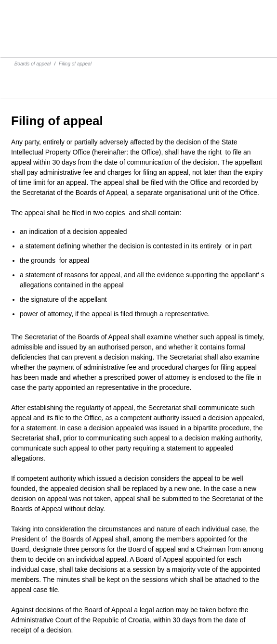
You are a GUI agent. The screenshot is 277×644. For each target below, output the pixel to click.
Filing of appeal (75, 64)
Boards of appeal (33, 64)
